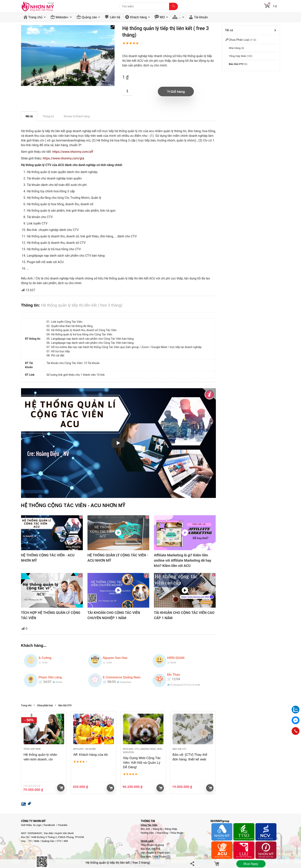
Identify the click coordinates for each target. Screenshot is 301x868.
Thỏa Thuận (159, 857)
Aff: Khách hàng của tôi (90, 755)
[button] (113, 27)
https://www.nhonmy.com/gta (63, 158)
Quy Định (146, 857)
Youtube (63, 825)
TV (30, 841)
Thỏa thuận (176, 833)
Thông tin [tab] (48, 116)
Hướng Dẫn (147, 833)
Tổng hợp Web (32, 749)
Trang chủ (36, 17)
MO (162, 17)
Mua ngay (251, 864)
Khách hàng (138, 17)
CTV (59, 841)
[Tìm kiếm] (173, 6)
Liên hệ (115, 17)
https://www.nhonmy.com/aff (73, 152)
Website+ (62, 17)
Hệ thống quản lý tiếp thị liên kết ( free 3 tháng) (118, 863)
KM (66, 841)
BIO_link (146, 829)
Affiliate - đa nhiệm (84, 749)
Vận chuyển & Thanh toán (155, 853)
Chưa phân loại (45, 706)
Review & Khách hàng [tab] (77, 116)
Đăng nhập (171, 829)
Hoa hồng (162, 833)
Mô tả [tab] (29, 116)
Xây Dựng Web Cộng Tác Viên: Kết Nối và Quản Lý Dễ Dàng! (142, 763)
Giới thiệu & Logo (31, 825)
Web (37, 841)
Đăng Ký (158, 829)
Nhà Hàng (235, 48)
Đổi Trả (156, 849)
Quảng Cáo (48, 841)
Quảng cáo (89, 17)
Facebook (49, 825)
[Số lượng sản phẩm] (128, 91)
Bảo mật (146, 849)
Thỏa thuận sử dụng (152, 845)
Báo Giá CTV (65, 706)
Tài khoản (201, 17)
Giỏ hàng (178, 92)
